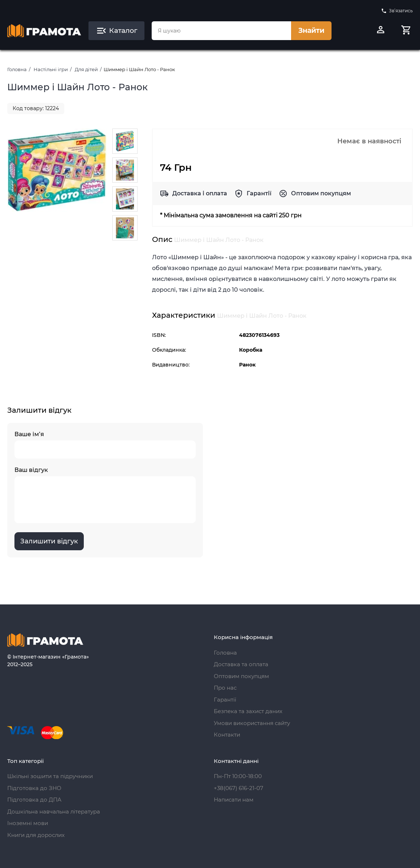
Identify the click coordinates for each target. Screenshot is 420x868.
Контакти (227, 735)
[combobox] (222, 31)
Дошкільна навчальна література (54, 811)
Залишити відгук (49, 541)
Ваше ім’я (105, 445)
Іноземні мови (28, 823)
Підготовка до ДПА (34, 800)
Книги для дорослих (36, 835)
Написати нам (234, 800)
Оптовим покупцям (321, 193)
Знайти (311, 31)
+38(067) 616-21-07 (239, 788)
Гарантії (259, 193)
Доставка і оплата (200, 193)
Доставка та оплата (241, 664)
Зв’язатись (397, 11)
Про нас (225, 688)
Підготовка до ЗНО (34, 788)
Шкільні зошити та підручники (50, 776)
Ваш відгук (105, 495)
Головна (17, 69)
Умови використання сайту (252, 723)
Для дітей (86, 69)
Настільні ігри (51, 69)
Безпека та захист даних (248, 711)
